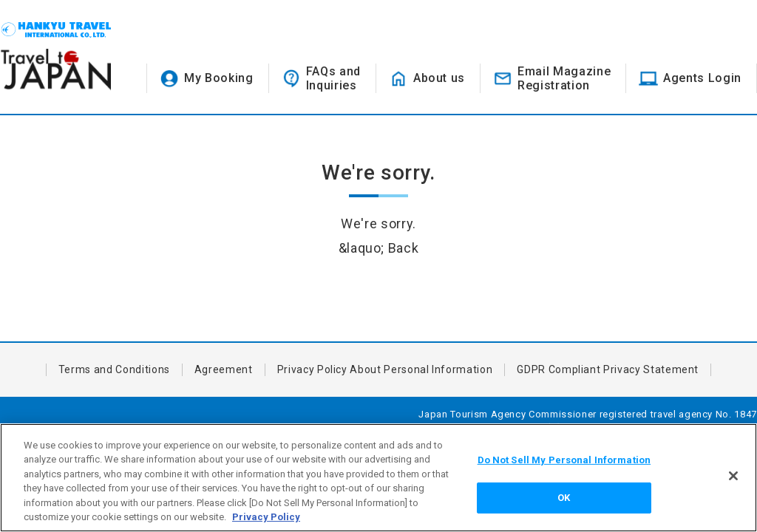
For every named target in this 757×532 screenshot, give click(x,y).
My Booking (219, 78)
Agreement (224, 369)
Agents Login (702, 78)
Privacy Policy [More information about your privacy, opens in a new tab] (266, 517)
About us (439, 78)
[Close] (733, 476)
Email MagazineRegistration (564, 78)
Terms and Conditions (114, 369)
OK (564, 498)
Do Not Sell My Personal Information (564, 460)
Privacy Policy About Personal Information (385, 369)
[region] (378, 478)
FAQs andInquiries (333, 78)
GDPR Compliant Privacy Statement (608, 369)
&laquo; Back (379, 248)
